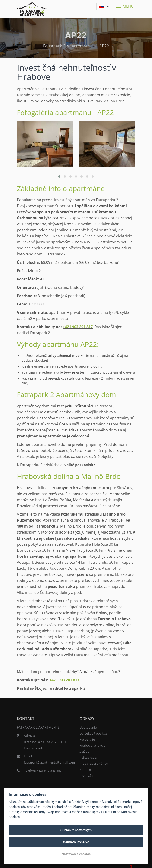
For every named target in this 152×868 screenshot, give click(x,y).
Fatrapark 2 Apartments (66, 46)
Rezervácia (87, 776)
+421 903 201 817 (78, 327)
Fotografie (87, 739)
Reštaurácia (88, 758)
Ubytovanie (88, 727)
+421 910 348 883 (49, 771)
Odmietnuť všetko (76, 842)
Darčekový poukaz (93, 733)
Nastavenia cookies (76, 854)
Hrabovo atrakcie (92, 745)
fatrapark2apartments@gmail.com (49, 762)
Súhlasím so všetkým (76, 830)
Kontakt (85, 770)
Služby (84, 752)
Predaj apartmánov (94, 764)
